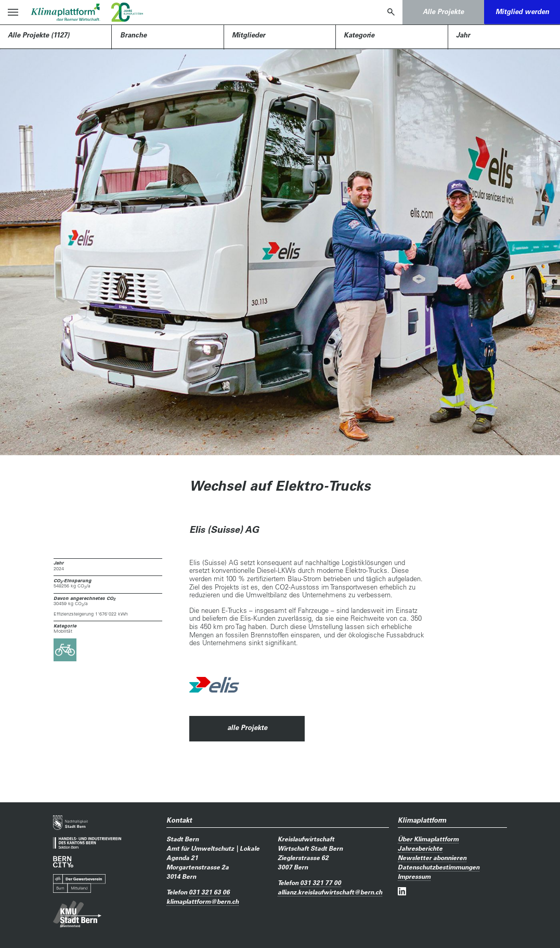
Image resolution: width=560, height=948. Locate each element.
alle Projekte (247, 727)
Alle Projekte (443, 11)
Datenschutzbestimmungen (439, 867)
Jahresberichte (420, 848)
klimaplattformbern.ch (203, 901)
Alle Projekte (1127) (38, 35)
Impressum (414, 876)
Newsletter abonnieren (432, 857)
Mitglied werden (522, 11)
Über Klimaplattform (428, 839)
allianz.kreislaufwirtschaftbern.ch (330, 892)
